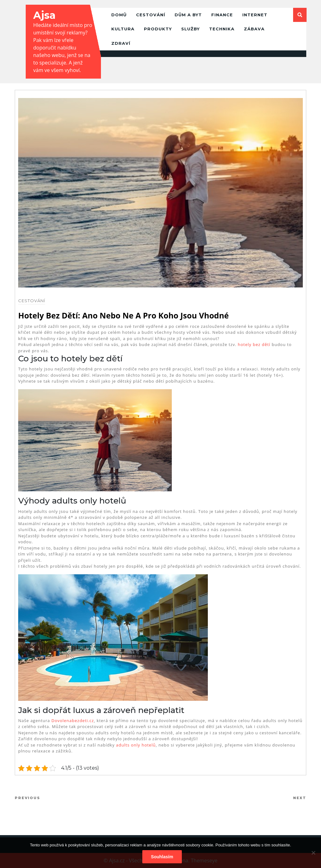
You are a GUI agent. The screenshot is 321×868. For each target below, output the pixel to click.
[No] (313, 853)
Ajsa (44, 15)
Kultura (123, 29)
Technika (222, 29)
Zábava (254, 29)
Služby (190, 29)
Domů (119, 15)
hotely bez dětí (254, 344)
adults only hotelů (136, 745)
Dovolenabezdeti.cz (73, 721)
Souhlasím (162, 857)
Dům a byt (188, 15)
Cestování (151, 15)
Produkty (158, 29)
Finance (222, 15)
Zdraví (121, 43)
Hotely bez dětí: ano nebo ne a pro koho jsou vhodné (124, 315)
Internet (255, 15)
